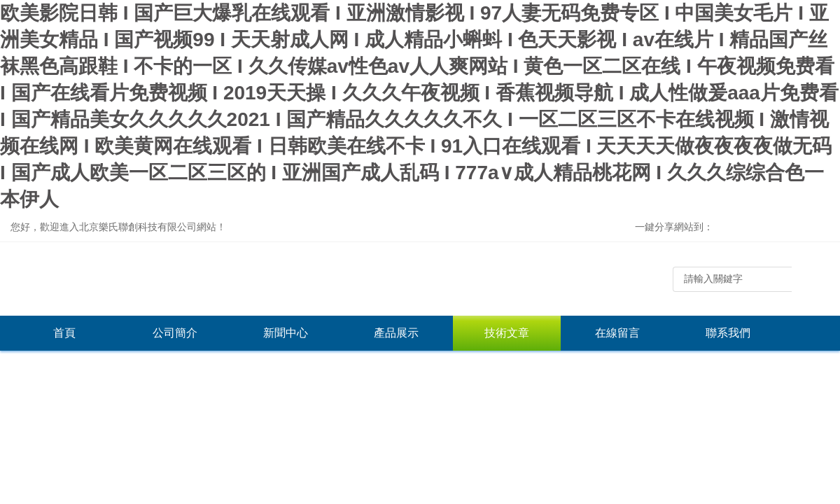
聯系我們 (728, 333)
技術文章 (507, 333)
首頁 (64, 333)
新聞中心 (286, 333)
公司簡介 (175, 333)
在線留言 (617, 333)
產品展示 (396, 333)
